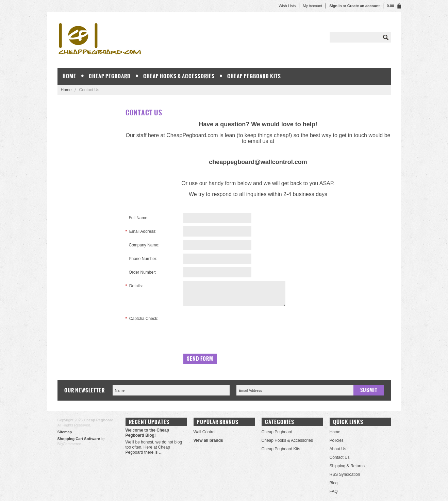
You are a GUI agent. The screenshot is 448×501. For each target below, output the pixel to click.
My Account (312, 6)
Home (66, 90)
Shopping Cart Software (79, 439)
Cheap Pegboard (110, 76)
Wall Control (205, 432)
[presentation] (235, 327)
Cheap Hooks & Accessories (179, 76)
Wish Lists (287, 6)
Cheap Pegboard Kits (254, 76)
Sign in (336, 6)
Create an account (363, 6)
